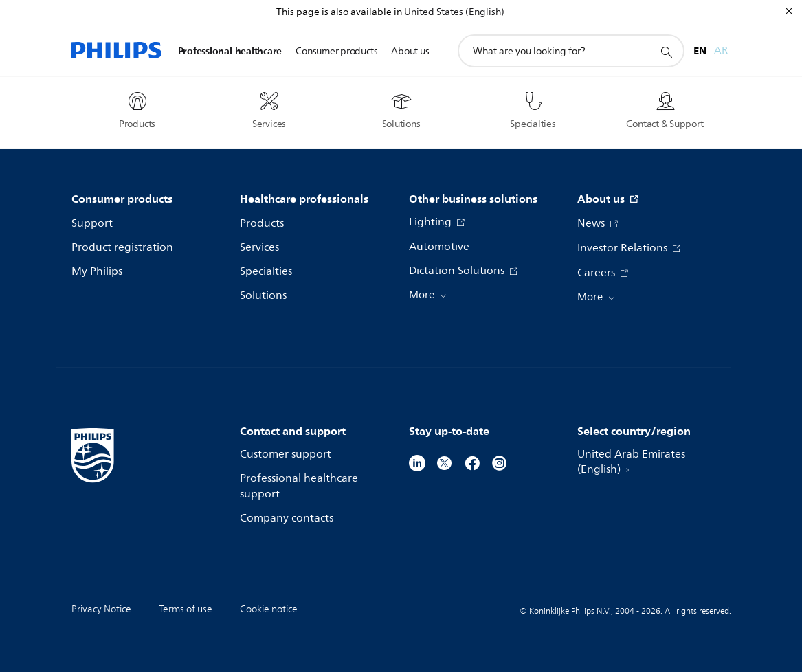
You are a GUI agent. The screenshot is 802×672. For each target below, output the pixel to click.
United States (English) (454, 12)
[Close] (789, 11)
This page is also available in (339, 12)
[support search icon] (666, 52)
